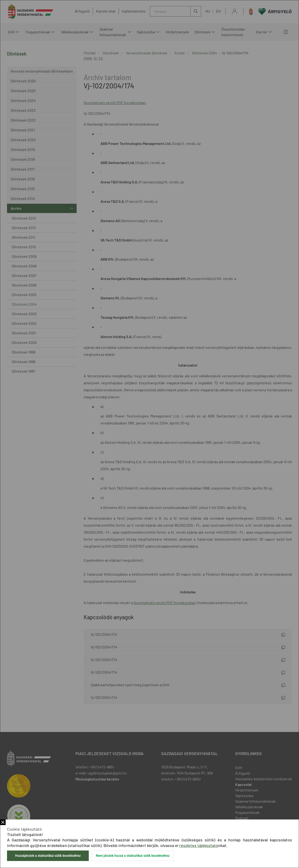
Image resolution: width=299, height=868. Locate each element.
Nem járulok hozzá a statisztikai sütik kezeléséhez (133, 856)
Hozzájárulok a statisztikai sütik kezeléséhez (48, 856)
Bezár (3, 822)
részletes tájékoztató (199, 845)
